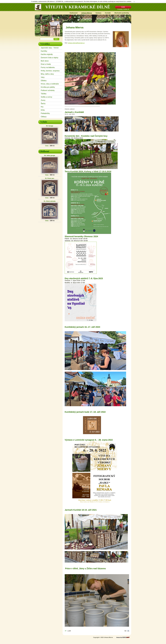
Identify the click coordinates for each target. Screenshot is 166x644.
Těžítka (44, 94)
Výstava (98, 13)
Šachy (43, 104)
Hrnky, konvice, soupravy (50, 71)
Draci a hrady (46, 64)
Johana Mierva (86, 13)
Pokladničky (45, 113)
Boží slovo (45, 61)
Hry (42, 107)
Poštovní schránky (48, 90)
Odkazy (44, 117)
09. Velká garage (50, 155)
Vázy (43, 77)
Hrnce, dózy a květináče (50, 84)
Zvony (43, 100)
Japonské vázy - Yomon (50, 48)
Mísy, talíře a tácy (47, 74)
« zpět (69, 631)
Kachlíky (44, 51)
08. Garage (50, 126)
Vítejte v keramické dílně (78, 7)
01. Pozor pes (50, 178)
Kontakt (108, 13)
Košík (123, 7)
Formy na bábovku (48, 67)
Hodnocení (74, 13)
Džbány (44, 81)
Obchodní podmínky (122, 13)
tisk (125, 631)
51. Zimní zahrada (50, 201)
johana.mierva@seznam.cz (76, 43)
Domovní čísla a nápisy (49, 58)
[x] (134, 1)
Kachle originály (47, 54)
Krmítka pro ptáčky (48, 87)
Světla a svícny (46, 97)
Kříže (43, 110)
